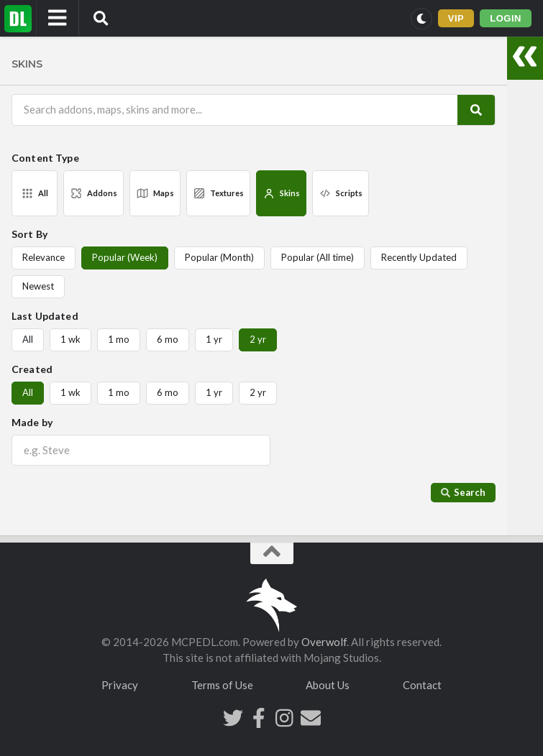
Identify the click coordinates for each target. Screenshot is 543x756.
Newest (38, 286)
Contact (422, 685)
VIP (456, 18)
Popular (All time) (318, 257)
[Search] (476, 110)
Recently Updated (419, 257)
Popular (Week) (125, 257)
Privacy (120, 685)
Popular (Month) (219, 257)
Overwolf (324, 642)
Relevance (44, 257)
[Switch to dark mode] (421, 19)
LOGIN (506, 18)
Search (463, 492)
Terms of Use (222, 685)
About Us (328, 685)
